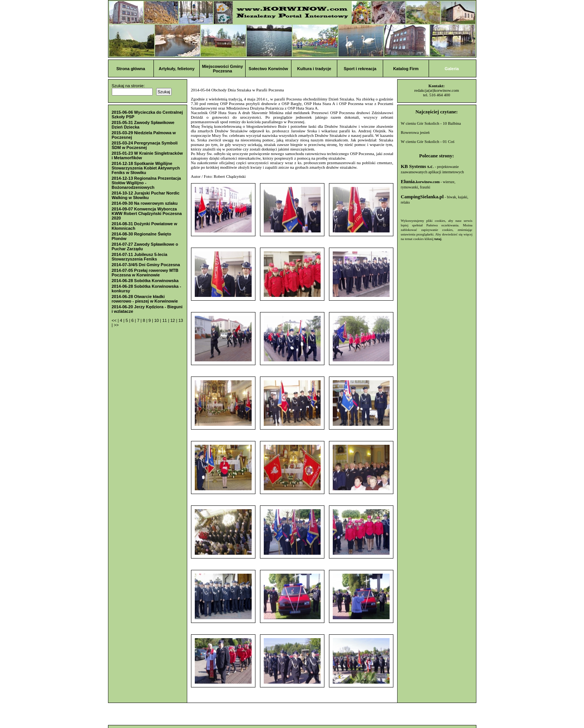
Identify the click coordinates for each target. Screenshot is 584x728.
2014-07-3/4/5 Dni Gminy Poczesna (146, 265)
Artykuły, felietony (177, 69)
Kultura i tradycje (314, 69)
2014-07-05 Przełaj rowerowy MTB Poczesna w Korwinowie (145, 273)
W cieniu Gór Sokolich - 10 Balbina (431, 123)
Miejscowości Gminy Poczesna (222, 69)
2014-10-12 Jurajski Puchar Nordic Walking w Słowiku (146, 195)
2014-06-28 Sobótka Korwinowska (145, 281)
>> (116, 325)
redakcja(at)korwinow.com (437, 90)
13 (181, 320)
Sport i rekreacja (360, 69)
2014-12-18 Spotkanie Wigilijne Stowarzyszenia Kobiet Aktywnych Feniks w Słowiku (146, 168)
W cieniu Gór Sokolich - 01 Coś (428, 141)
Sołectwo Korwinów (268, 69)
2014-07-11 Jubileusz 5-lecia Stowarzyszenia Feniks (140, 257)
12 (173, 320)
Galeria (452, 69)
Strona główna (131, 69)
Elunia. (420, 181)
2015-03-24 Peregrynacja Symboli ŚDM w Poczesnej (145, 145)
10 (157, 320)
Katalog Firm (406, 69)
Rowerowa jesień (415, 132)
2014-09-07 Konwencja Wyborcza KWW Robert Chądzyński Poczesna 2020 (147, 213)
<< (115, 320)
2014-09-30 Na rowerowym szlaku (145, 203)
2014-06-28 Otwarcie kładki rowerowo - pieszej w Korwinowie (145, 299)
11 (165, 320)
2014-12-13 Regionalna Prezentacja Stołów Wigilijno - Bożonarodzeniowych (146, 183)
